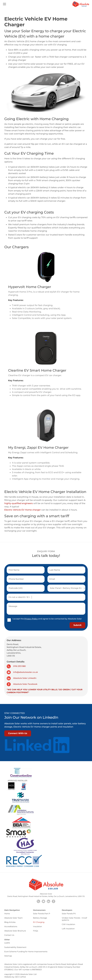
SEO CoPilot (20, 977)
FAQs (36, 931)
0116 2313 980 (16, 666)
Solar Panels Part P (42, 914)
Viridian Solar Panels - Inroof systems (74, 919)
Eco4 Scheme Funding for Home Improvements (26, 952)
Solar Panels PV (69, 914)
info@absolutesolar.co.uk (22, 672)
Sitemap (8, 956)
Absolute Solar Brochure (15, 931)
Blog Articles (10, 922)
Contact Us (9, 935)
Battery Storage (40, 918)
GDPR (7, 943)
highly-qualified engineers (19, 503)
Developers (67, 910)
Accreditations (11, 926)
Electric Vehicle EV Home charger (23, 510)
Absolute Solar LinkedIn (22, 678)
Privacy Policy (31, 619)
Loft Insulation (68, 929)
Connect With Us (18, 733)
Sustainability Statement (15, 947)
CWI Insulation (68, 924)
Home (7, 914)
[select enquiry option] (66, 588)
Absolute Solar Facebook (22, 684)
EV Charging (39, 922)
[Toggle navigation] (4, 4)
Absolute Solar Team (13, 918)
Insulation (37, 926)
